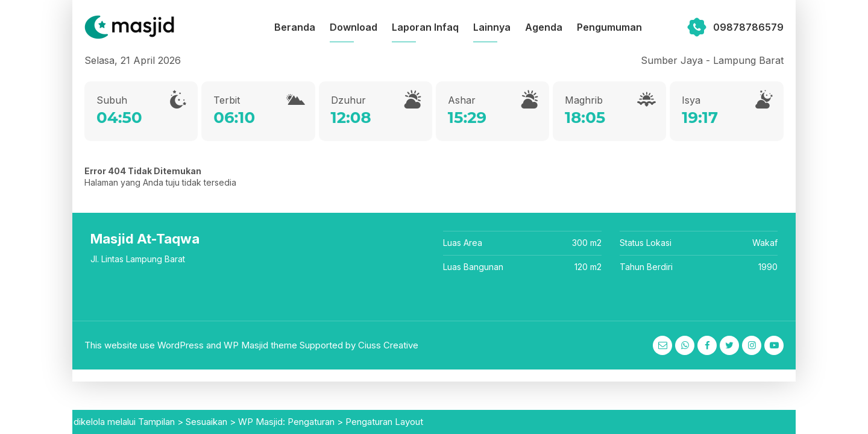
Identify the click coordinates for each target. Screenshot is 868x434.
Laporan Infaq (425, 27)
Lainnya (492, 27)
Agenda (544, 27)
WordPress (181, 345)
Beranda (295, 27)
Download (354, 27)
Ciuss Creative (388, 345)
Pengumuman (609, 27)
